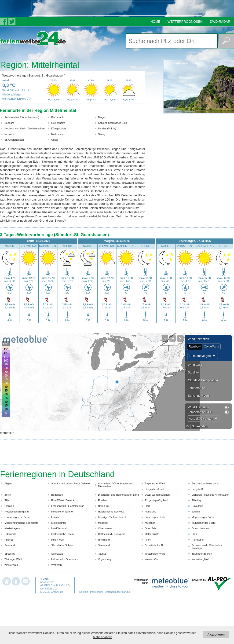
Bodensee (57, 495)
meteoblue (7, 433)
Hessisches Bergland (16, 512)
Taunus (102, 554)
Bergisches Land (154, 489)
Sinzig (102, 134)
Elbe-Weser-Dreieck (63, 500)
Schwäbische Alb (155, 545)
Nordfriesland (59, 528)
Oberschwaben (200, 528)
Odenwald (10, 534)
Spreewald (57, 554)
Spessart (9, 554)
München (150, 523)
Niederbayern (12, 528)
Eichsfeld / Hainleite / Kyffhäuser (210, 495)
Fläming (196, 500)
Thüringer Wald (13, 559)
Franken (9, 506)
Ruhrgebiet (198, 540)
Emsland (103, 500)
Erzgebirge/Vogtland (156, 500)
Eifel (7, 500)
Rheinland (104, 540)
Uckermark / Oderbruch (65, 559)
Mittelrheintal (58, 523)
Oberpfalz (150, 528)
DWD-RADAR (220, 22)
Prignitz (9, 540)
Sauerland (104, 545)
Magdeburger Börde (203, 517)
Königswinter (59, 128)
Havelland (197, 506)
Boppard (9, 123)
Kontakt (84, 592)
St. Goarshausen (14, 140)
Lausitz (55, 517)
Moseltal (103, 523)
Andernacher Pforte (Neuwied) (22, 117)
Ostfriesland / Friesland (111, 534)
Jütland (196, 512)
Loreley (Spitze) (107, 128)
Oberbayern (105, 528)
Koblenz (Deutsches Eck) (113, 123)
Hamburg (103, 506)
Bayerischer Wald (155, 483)
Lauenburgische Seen (17, 517)
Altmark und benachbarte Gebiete (71, 483)
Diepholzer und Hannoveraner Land (118, 495)
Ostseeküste (152, 534)
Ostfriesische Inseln (62, 534)
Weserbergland (200, 559)
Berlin (8, 495)
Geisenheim (58, 123)
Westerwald (11, 565)
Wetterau (56, 565)
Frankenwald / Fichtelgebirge (68, 506)
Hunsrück (150, 512)
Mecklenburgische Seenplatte (21, 523)
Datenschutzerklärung (117, 592)
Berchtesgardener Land (205, 483)
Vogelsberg (104, 559)
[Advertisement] (60, 8)
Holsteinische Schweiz (111, 512)
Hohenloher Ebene (62, 512)
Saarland (10, 545)
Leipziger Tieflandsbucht (112, 517)
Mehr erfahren (102, 637)
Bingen (102, 117)
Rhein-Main (58, 540)
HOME (155, 22)
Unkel (55, 140)
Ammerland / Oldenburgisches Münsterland (115, 485)
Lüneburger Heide (155, 517)
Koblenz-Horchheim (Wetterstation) (25, 128)
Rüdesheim (58, 134)
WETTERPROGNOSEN (185, 22)
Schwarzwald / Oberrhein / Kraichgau (207, 547)
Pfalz (194, 534)
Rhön (148, 540)
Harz (148, 506)
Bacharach (57, 117)
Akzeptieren (216, 635)
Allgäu (8, 483)
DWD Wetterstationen (157, 495)
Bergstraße (198, 489)
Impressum (96, 592)
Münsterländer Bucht (204, 523)
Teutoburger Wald (155, 554)
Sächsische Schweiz (63, 545)
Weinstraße (151, 559)
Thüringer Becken (202, 554)
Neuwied (9, 134)
